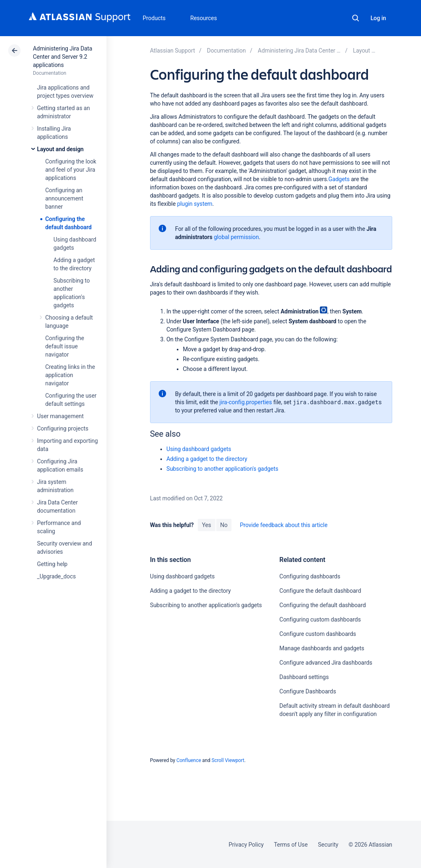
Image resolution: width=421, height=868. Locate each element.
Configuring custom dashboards (320, 619)
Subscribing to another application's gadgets (222, 469)
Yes (206, 525)
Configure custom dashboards (318, 634)
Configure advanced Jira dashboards (326, 663)
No (224, 525)
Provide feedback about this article (283, 525)
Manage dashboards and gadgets (322, 648)
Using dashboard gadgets (199, 449)
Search (356, 18)
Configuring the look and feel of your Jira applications (71, 170)
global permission (236, 237)
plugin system (195, 204)
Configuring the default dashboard (323, 605)
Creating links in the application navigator (70, 375)
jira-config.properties (246, 402)
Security (328, 845)
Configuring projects (63, 428)
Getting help (52, 564)
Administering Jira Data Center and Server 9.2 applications (62, 57)
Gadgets (339, 179)
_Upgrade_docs (56, 576)
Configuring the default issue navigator (65, 346)
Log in (378, 18)
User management (60, 416)
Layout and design (60, 149)
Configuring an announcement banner (64, 198)
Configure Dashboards (308, 691)
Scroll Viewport (228, 760)
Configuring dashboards (310, 576)
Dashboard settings (304, 677)
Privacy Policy (246, 845)
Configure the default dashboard (320, 591)
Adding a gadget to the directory (207, 459)
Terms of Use (291, 845)
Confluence (189, 760)
